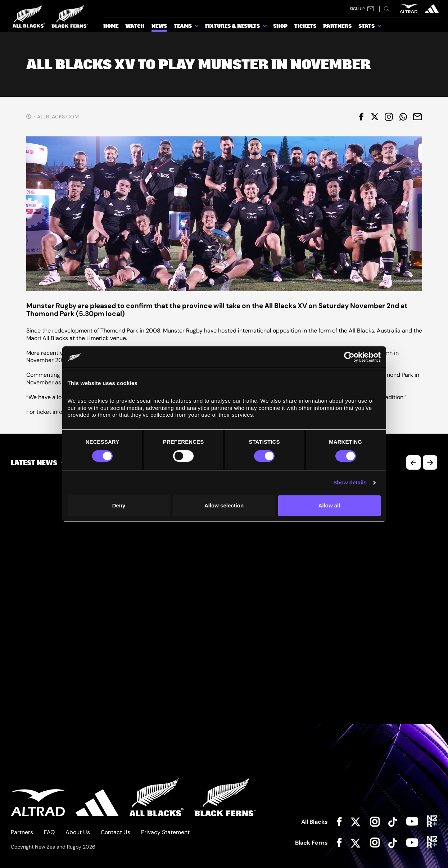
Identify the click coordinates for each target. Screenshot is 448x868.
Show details (350, 482)
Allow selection (224, 505)
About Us (78, 832)
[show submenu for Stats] (380, 27)
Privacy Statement (165, 832)
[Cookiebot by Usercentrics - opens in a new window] (349, 357)
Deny (119, 505)
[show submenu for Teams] (197, 27)
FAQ (49, 832)
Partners (22, 832)
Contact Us (116, 832)
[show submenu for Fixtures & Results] (265, 27)
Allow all (329, 505)
